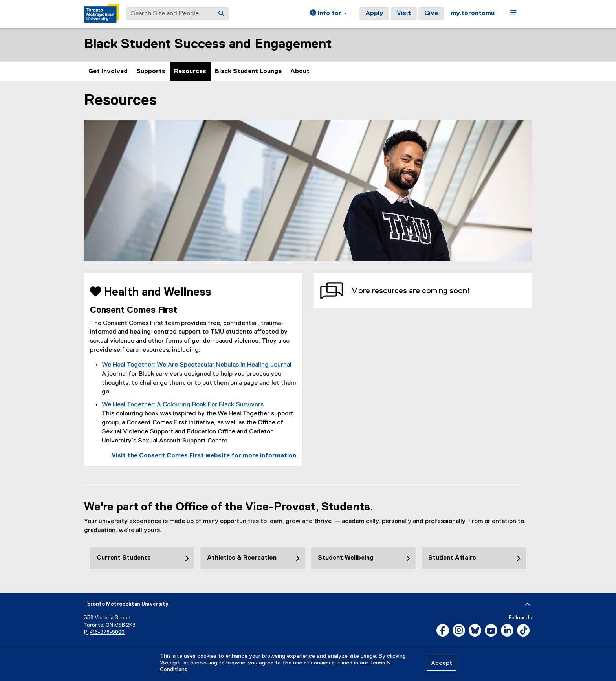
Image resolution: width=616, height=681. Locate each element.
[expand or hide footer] (527, 604)
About (300, 72)
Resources (190, 72)
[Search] (221, 14)
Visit (404, 13)
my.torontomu (473, 13)
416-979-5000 (107, 632)
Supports (151, 72)
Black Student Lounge (248, 72)
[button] (328, 14)
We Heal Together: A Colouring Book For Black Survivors (183, 405)
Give (431, 13)
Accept (442, 663)
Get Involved (108, 72)
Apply (374, 13)
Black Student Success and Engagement (208, 44)
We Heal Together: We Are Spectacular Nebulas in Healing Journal (197, 365)
